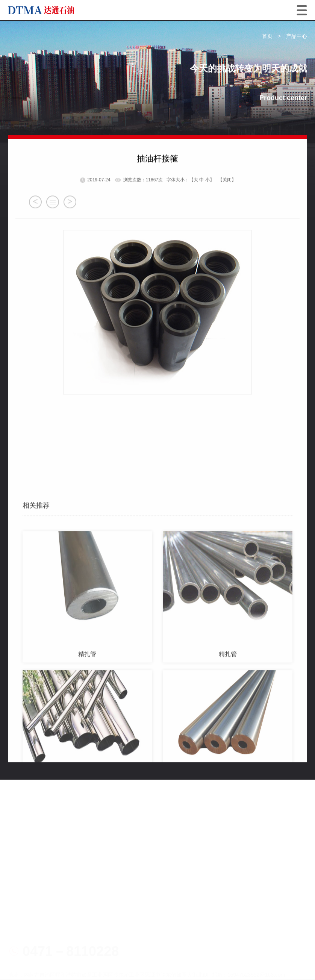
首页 (267, 36)
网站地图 (20, 959)
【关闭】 (227, 208)
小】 (210, 208)
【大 (194, 208)
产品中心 (297, 36)
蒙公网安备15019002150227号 (55, 946)
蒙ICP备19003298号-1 (212, 933)
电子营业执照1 (52, 921)
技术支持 (47, 959)
